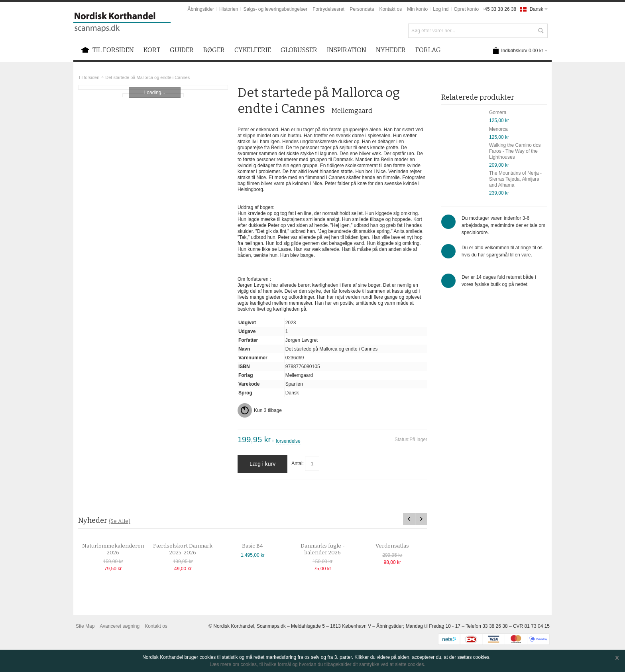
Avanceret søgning (120, 626)
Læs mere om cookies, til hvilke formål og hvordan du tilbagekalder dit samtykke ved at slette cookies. (317, 664)
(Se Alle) (120, 521)
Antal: (298, 464)
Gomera (498, 112)
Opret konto (467, 9)
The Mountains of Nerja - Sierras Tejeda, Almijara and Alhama (515, 179)
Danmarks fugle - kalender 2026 (331, 549)
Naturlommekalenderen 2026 (122, 549)
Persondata (362, 9)
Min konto (417, 9)
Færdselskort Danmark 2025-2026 (192, 549)
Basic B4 (261, 546)
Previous (409, 519)
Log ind (441, 9)
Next (421, 519)
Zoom (153, 87)
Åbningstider (201, 9)
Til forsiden (89, 77)
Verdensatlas (401, 546)
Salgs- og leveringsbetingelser (275, 9)
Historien (229, 9)
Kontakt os (391, 9)
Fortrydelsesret (328, 9)
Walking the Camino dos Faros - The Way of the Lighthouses (515, 151)
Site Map (85, 626)
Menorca (498, 129)
